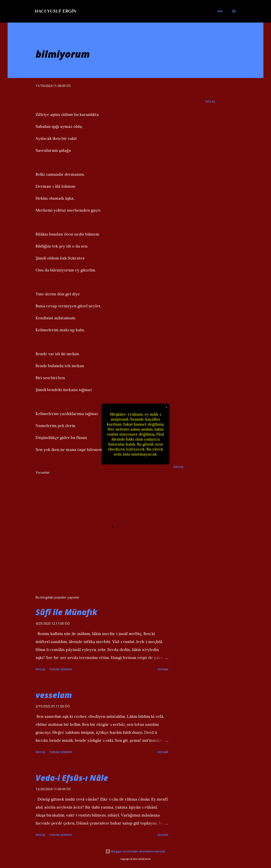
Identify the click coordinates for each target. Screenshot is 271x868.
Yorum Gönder (61, 669)
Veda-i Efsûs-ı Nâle (72, 778)
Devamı (163, 669)
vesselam (54, 695)
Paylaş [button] (210, 101)
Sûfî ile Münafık (66, 612)
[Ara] (220, 11)
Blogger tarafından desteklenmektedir (135, 851)
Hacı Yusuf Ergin (55, 11)
